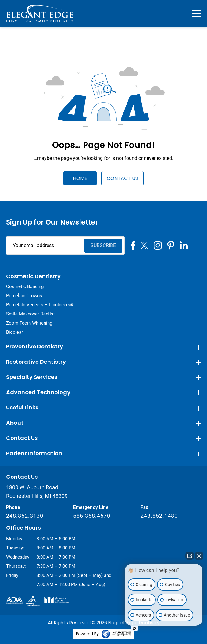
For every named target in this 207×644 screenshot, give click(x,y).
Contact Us (122, 178)
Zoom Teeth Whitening (29, 323)
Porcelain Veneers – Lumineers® (40, 305)
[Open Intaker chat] (134, 628)
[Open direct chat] (190, 556)
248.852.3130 (25, 516)
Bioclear (14, 332)
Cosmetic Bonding (25, 286)
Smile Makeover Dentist (30, 314)
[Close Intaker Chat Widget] (199, 556)
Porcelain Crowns (24, 296)
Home (80, 178)
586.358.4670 (92, 516)
